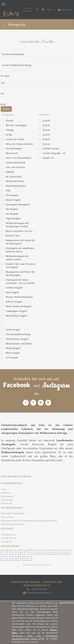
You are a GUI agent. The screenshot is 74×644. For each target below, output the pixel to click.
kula (13, 552)
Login (4, 489)
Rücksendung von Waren (12, 524)
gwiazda (65, 552)
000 (4, 552)
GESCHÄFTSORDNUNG (13, 514)
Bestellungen (7, 500)
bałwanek (15, 558)
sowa (40, 552)
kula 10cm (52, 552)
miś (4, 558)
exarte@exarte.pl (9, 535)
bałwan (27, 558)
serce (31, 552)
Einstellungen (7, 496)
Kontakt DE (6, 503)
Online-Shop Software (32, 565)
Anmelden (6, 493)
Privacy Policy (8, 517)
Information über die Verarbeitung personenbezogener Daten (29, 521)
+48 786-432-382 (9, 538)
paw (22, 552)
